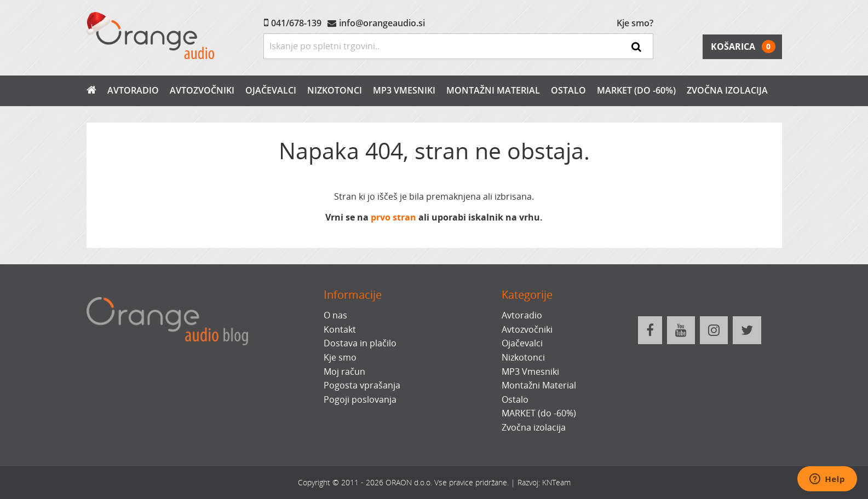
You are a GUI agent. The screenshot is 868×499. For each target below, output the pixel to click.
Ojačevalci (271, 90)
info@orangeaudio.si (382, 23)
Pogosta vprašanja (362, 385)
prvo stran (393, 217)
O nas (335, 315)
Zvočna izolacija (727, 90)
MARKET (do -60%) (636, 90)
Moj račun (344, 372)
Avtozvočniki (202, 90)
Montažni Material (493, 90)
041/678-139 (296, 23)
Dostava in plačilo (360, 343)
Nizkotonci (335, 90)
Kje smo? (635, 23)
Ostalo (568, 90)
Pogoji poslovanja (360, 399)
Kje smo (340, 357)
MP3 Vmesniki (404, 90)
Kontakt (340, 329)
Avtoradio (133, 90)
